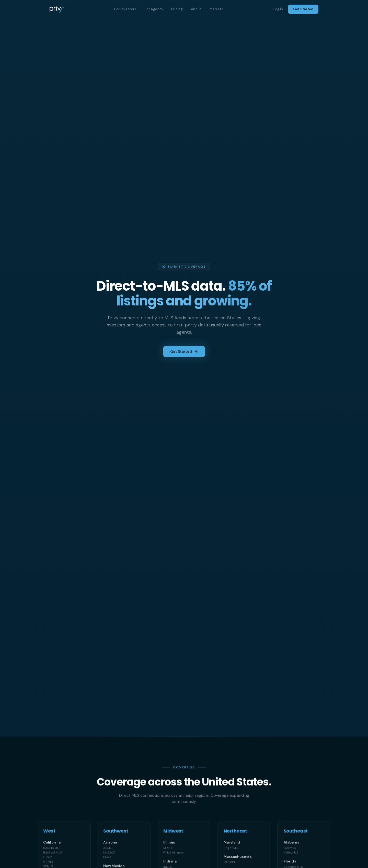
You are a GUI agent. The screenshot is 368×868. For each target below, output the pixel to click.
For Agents (154, 9)
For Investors (125, 9)
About (196, 9)
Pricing (177, 9)
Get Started (303, 9)
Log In (278, 9)
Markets (216, 9)
